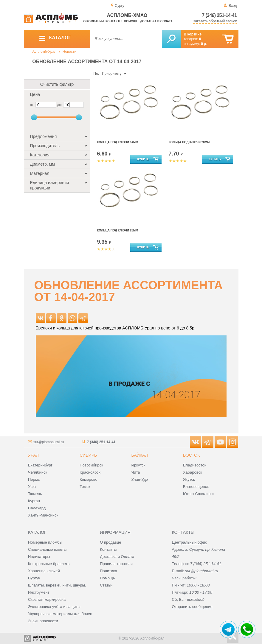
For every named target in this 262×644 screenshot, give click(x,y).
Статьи (106, 585)
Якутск (189, 479)
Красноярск (90, 472)
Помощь (131, 21)
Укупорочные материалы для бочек (60, 614)
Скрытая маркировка (47, 599)
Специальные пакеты (47, 549)
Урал (33, 455)
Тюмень (35, 494)
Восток (191, 455)
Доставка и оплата (156, 21)
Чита (136, 472)
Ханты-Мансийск (43, 515)
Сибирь (88, 455)
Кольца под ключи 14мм (118, 142)
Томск (85, 487)
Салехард (37, 508)
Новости (69, 52)
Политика (108, 571)
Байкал (140, 455)
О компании (94, 21)
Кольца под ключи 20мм (189, 142)
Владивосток (195, 465)
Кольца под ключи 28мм (118, 230)
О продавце (110, 542)
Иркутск (138, 465)
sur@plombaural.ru (49, 442)
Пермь (34, 479)
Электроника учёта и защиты (54, 607)
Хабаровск (193, 472)
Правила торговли (116, 564)
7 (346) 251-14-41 (219, 15)
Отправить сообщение (192, 607)
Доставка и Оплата (117, 557)
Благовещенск (196, 487)
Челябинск (38, 472)
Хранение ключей (44, 571)
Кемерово (88, 479)
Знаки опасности (43, 621)
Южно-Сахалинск (199, 494)
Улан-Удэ (140, 479)
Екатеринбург (40, 465)
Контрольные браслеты (49, 564)
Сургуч (34, 578)
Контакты (114, 21)
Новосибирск (91, 465)
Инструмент (39, 592)
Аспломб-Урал (44, 52)
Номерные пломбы (45, 542)
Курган (34, 501)
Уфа (32, 487)
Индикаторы (39, 557)
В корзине (193, 34)
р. (204, 44)
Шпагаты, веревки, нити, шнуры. (57, 585)
